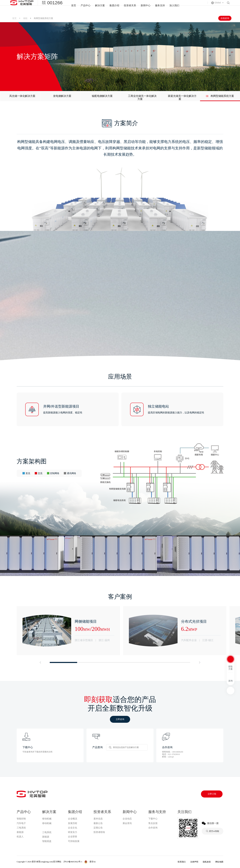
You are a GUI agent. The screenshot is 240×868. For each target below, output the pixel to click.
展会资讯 (127, 823)
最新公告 (98, 823)
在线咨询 (225, 18)
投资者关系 (130, 7)
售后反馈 (153, 823)
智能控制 (21, 819)
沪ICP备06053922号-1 (73, 862)
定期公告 (98, 828)
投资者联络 (99, 832)
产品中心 (84, 7)
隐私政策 (207, 862)
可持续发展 (74, 841)
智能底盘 (47, 841)
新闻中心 (146, 7)
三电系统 (21, 828)
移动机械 (47, 819)
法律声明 (194, 862)
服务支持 (161, 7)
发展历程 (73, 823)
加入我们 (176, 7)
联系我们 (182, 862)
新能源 (20, 832)
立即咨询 (120, 719)
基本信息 (98, 819)
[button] (40, 662)
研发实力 (73, 832)
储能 (25, 18)
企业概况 (73, 819)
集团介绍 (114, 7)
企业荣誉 (73, 837)
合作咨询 (153, 828)
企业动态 (127, 819)
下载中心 (153, 819)
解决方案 (99, 7)
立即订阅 (212, 794)
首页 (71, 7)
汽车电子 (21, 823)
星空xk (46, 828)
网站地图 (219, 862)
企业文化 (73, 828)
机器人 (20, 837)
